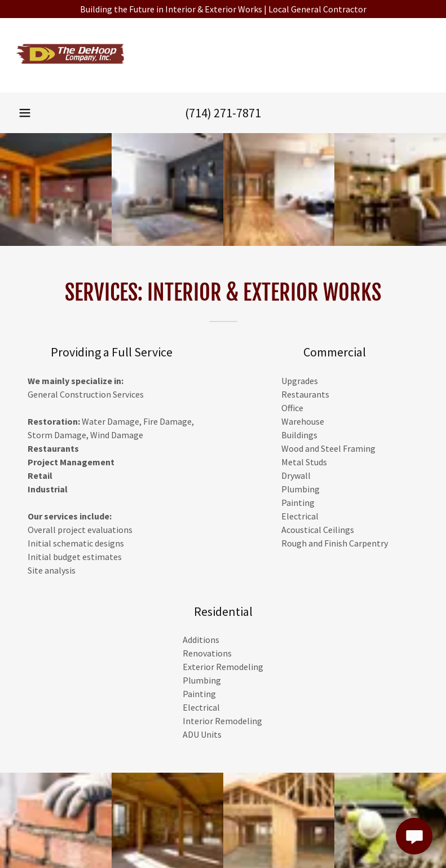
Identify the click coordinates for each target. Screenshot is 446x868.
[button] (25, 113)
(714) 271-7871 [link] (223, 113)
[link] (70, 73)
